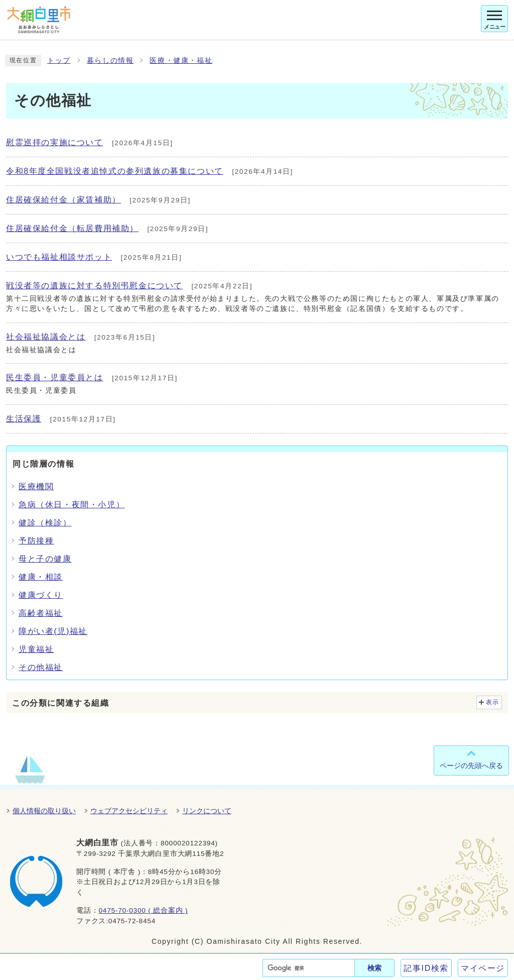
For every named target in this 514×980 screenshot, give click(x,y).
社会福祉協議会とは (46, 337)
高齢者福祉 (41, 613)
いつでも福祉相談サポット (59, 257)
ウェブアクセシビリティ (129, 811)
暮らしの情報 (110, 61)
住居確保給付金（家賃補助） (63, 200)
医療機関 (36, 486)
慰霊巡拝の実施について (55, 142)
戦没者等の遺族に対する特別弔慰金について (94, 286)
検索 (374, 968)
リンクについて (207, 811)
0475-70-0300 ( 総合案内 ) (143, 910)
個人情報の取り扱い (44, 811)
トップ (59, 61)
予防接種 (36, 541)
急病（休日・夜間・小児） (72, 505)
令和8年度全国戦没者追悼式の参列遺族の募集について (115, 171)
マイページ (483, 968)
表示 (493, 702)
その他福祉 (41, 667)
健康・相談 (41, 577)
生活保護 (24, 419)
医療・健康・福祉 (181, 61)
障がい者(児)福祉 (53, 631)
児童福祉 (36, 649)
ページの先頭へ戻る (471, 766)
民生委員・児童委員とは (55, 377)
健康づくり (41, 595)
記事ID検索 (426, 968)
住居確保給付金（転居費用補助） (72, 228)
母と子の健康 (45, 559)
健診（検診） (45, 523)
